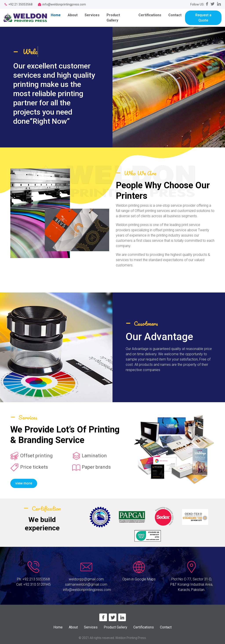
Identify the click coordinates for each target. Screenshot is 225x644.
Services (92, 15)
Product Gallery (113, 18)
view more (24, 483)
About (73, 15)
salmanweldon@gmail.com (86, 584)
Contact (175, 15)
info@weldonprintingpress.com (87, 590)
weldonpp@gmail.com (86, 579)
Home (57, 15)
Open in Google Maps (139, 579)
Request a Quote (203, 18)
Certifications (150, 15)
